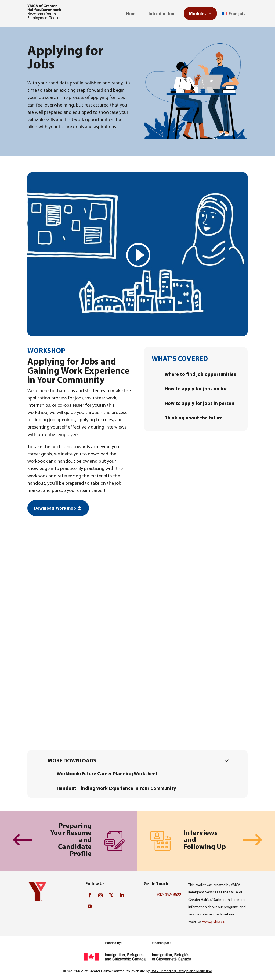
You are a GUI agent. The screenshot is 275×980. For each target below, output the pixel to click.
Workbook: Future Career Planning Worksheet (107, 774)
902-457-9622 (169, 894)
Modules (198, 13)
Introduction (161, 13)
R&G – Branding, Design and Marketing (181, 971)
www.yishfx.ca (213, 921)
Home (132, 13)
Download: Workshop (55, 508)
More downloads (72, 760)
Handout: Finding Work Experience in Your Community (116, 788)
